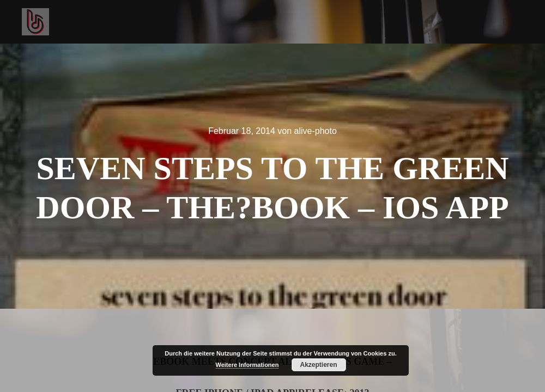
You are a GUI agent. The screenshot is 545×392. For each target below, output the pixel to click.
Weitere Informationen (247, 365)
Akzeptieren (318, 365)
